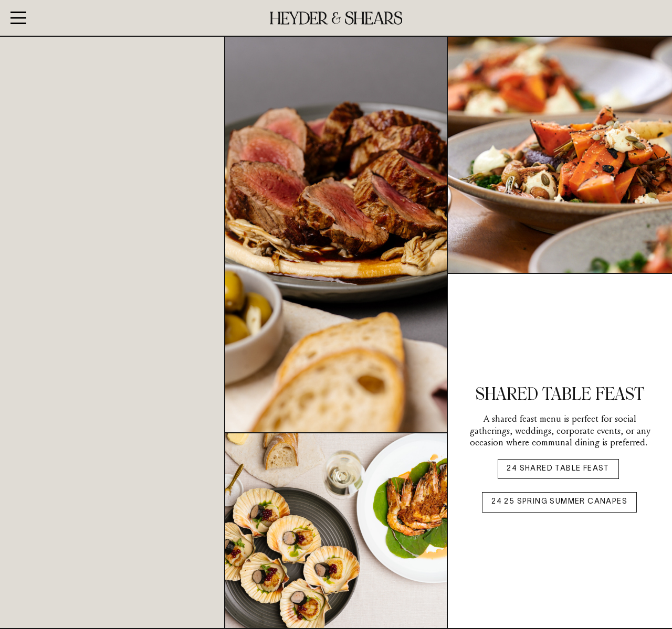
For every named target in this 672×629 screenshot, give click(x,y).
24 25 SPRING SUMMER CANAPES (559, 502)
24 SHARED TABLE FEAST (558, 469)
